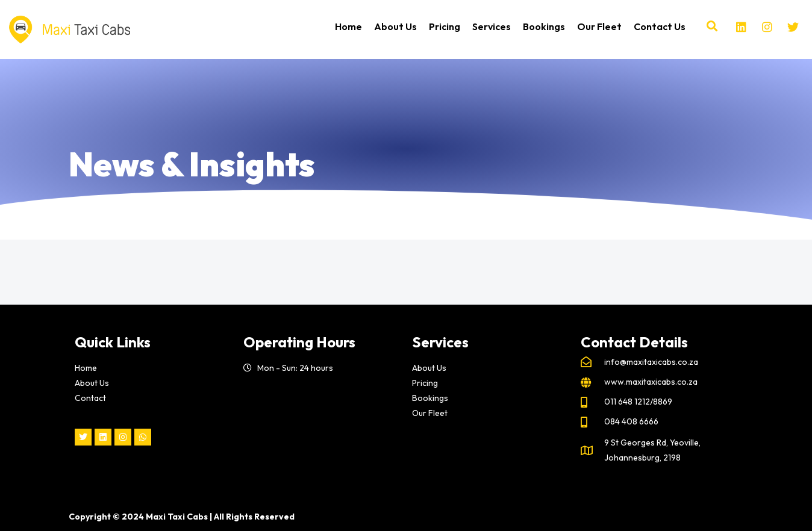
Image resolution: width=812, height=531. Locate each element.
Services (492, 26)
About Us (395, 26)
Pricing (445, 26)
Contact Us (660, 26)
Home (348, 26)
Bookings (544, 26)
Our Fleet (599, 26)
